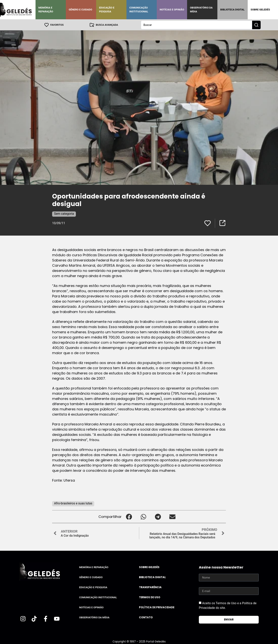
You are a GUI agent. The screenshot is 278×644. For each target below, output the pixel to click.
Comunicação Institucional (139, 10)
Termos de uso (150, 597)
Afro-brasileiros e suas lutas (73, 503)
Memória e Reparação (46, 10)
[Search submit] (256, 25)
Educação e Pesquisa (107, 10)
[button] (129, 516)
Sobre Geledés (260, 10)
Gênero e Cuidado (81, 10)
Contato (146, 617)
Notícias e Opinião (172, 10)
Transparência (150, 587)
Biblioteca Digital (232, 10)
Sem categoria (64, 213)
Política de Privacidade (157, 607)
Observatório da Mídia (201, 10)
